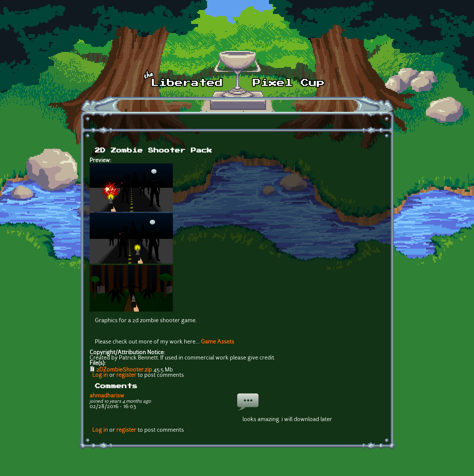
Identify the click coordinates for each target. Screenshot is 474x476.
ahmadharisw (107, 396)
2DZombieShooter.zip (124, 370)
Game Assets (218, 342)
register (126, 375)
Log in (100, 375)
